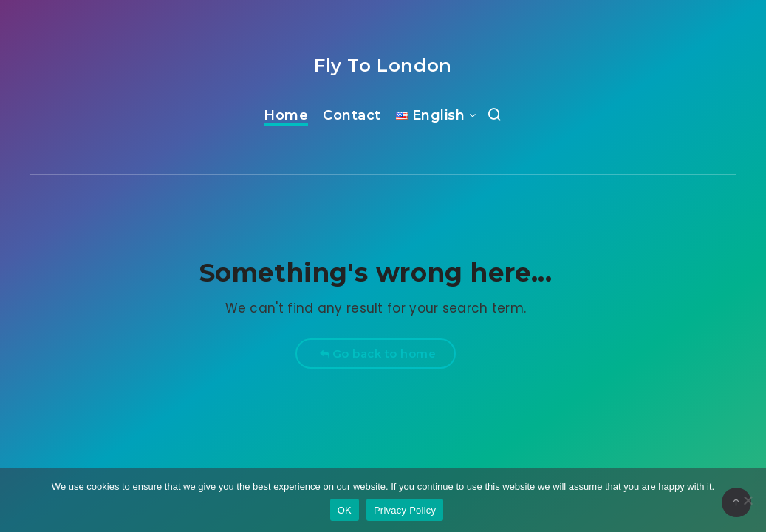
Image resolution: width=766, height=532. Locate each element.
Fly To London (383, 65)
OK (345, 510)
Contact (352, 115)
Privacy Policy (405, 510)
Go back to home (378, 354)
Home (286, 115)
